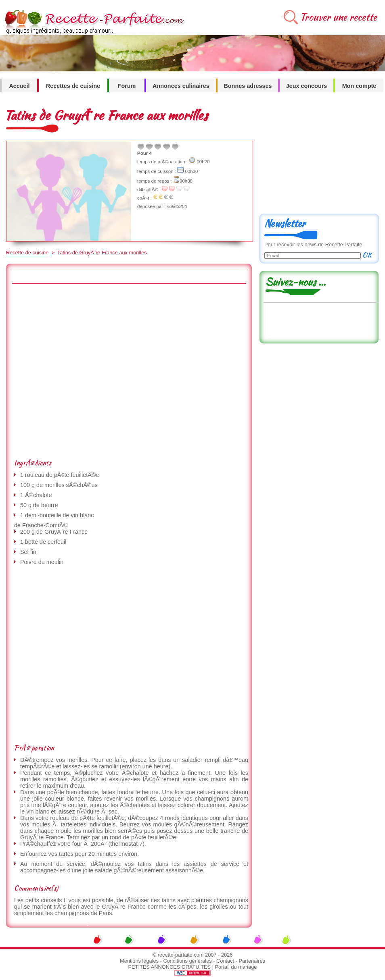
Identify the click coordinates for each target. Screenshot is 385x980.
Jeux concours (307, 86)
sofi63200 (177, 206)
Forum (127, 86)
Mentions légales (139, 961)
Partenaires (252, 961)
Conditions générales (187, 961)
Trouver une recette (338, 17)
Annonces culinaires (181, 86)
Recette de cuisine (28, 253)
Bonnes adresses (248, 86)
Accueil (19, 86)
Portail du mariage (236, 967)
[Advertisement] (81, 371)
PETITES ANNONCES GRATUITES (170, 967)
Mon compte (359, 86)
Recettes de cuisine (73, 86)
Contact (225, 961)
